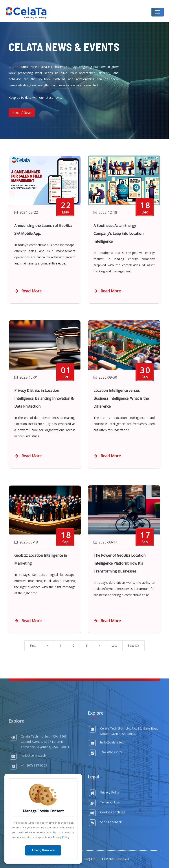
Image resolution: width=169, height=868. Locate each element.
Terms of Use (110, 841)
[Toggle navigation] (158, 12)
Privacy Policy (61, 837)
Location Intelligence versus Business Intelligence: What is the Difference (121, 398)
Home (16, 112)
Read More (28, 291)
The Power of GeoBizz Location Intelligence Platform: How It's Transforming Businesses (119, 563)
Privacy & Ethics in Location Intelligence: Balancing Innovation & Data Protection (44, 398)
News (28, 112)
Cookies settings (113, 851)
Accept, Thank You (43, 850)
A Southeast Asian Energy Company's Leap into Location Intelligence (118, 233)
